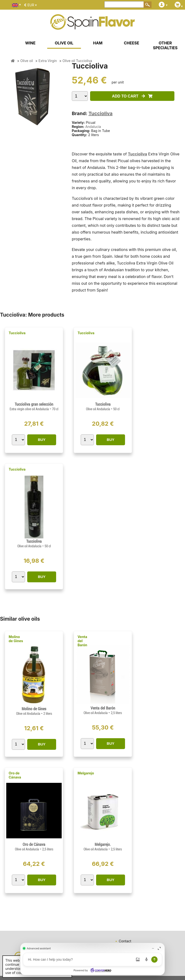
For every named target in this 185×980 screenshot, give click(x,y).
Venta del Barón (82, 641)
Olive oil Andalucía (98, 409)
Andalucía (93, 127)
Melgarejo (86, 773)
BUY (42, 440)
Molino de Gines (16, 639)
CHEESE (131, 43)
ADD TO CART (132, 96)
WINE (30, 43)
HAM (98, 43)
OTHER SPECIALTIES (165, 45)
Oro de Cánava (15, 775)
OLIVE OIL (64, 43)
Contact (125, 941)
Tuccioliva (100, 113)
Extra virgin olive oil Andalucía (30, 409)
